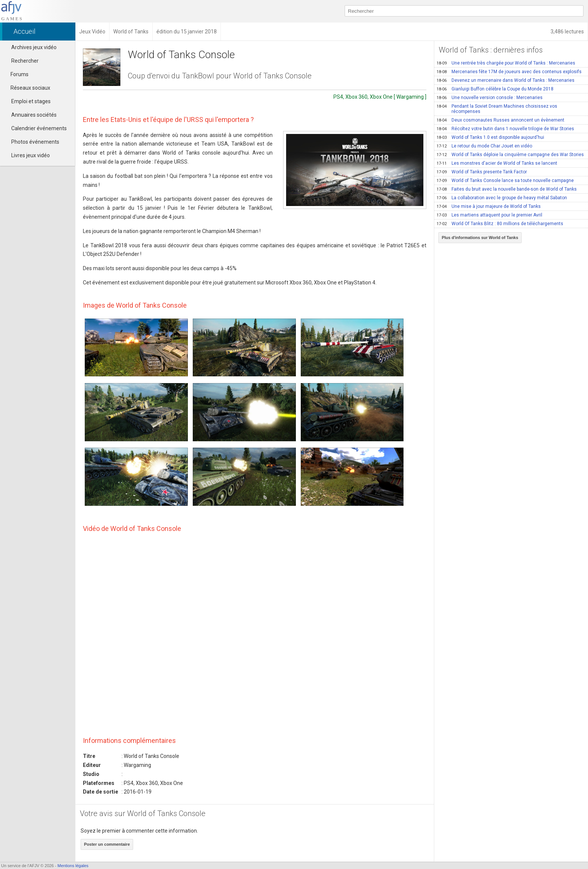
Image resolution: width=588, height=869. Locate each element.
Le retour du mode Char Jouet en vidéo (484, 146)
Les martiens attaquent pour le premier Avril (489, 215)
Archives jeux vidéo (34, 47)
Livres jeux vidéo (31, 155)
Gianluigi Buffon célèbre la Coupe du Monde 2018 (495, 89)
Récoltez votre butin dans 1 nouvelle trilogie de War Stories (505, 129)
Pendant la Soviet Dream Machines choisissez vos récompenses (497, 109)
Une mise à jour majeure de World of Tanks (489, 206)
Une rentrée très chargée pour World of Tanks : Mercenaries (506, 63)
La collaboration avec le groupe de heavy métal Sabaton (502, 198)
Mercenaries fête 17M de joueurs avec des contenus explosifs (509, 72)
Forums (16, 74)
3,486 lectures (567, 32)
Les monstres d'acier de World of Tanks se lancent (497, 163)
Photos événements (35, 142)
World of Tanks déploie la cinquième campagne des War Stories (510, 155)
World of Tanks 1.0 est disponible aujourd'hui (490, 137)
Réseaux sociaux (27, 88)
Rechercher (25, 61)
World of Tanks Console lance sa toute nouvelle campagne (505, 180)
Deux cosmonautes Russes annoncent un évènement (500, 120)
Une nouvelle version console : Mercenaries (490, 98)
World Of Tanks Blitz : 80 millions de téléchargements (500, 224)
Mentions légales (73, 866)
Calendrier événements (39, 128)
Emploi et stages (31, 101)
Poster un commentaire (107, 844)
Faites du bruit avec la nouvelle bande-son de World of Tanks (507, 189)
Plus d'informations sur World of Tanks (480, 238)
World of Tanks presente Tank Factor (482, 172)
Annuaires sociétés (34, 115)
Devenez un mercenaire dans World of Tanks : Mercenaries (505, 80)
